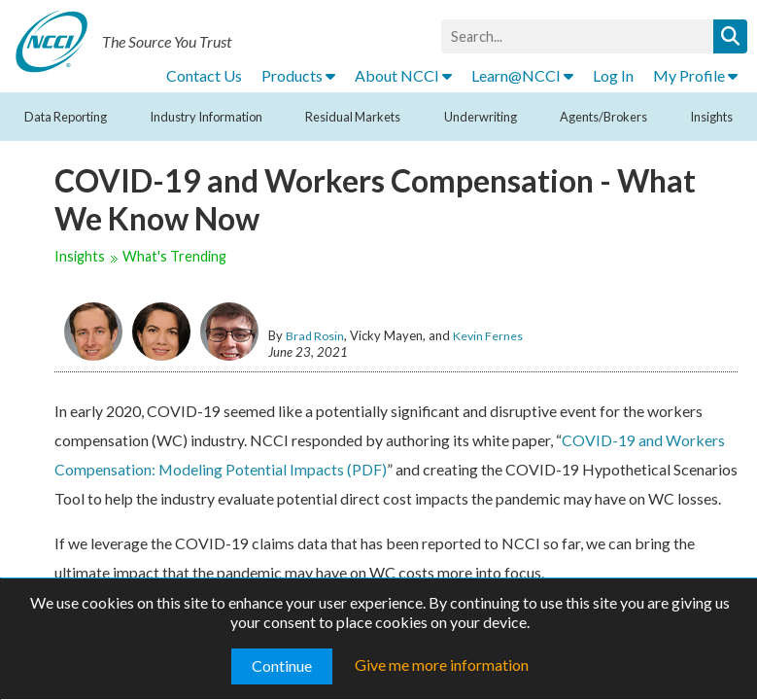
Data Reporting (66, 117)
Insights (711, 117)
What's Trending (174, 256)
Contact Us (204, 75)
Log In (613, 75)
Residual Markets (353, 117)
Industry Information (206, 117)
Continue (282, 665)
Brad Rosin (315, 336)
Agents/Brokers (603, 117)
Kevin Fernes (488, 336)
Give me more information (442, 665)
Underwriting (481, 117)
